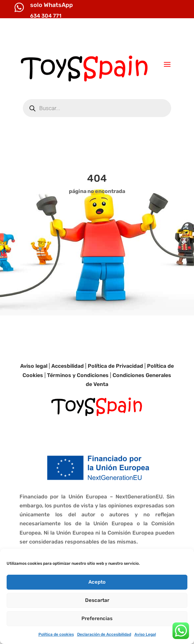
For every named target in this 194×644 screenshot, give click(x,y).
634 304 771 (46, 16)
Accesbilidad (68, 366)
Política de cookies (56, 634)
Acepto (97, 582)
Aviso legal (34, 366)
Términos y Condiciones (78, 375)
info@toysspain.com (151, 35)
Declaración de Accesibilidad (104, 634)
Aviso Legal (145, 634)
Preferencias (97, 618)
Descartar (97, 600)
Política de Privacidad (115, 366)
